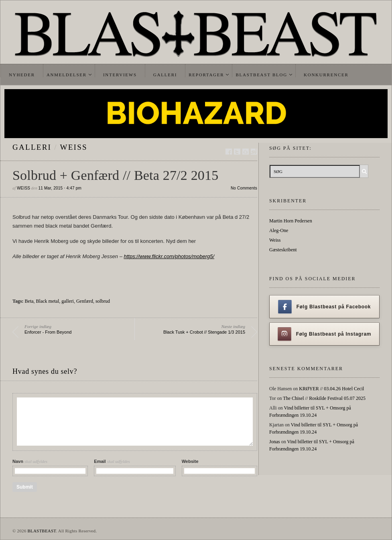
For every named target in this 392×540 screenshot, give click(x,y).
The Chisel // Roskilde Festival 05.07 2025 (324, 398)
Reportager (206, 75)
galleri (32, 147)
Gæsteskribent (283, 250)
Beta (29, 301)
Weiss (74, 147)
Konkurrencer (326, 75)
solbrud (103, 301)
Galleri (165, 75)
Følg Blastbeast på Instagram (325, 334)
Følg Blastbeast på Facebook (324, 307)
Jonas (275, 442)
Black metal (48, 301)
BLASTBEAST (42, 531)
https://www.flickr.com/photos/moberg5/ (169, 256)
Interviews (120, 75)
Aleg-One (279, 230)
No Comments (244, 188)
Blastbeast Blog (261, 75)
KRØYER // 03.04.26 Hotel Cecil (331, 389)
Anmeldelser (67, 75)
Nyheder (22, 75)
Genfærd (85, 301)
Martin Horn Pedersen (291, 221)
